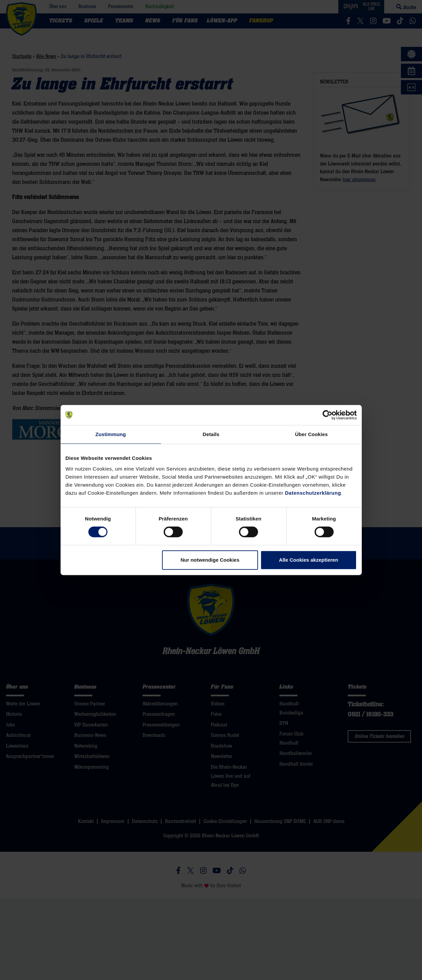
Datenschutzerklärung (313, 493)
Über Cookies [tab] (312, 434)
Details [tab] (211, 434)
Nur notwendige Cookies (210, 560)
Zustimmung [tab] (111, 434)
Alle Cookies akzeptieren (309, 560)
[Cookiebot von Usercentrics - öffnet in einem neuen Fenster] (327, 415)
